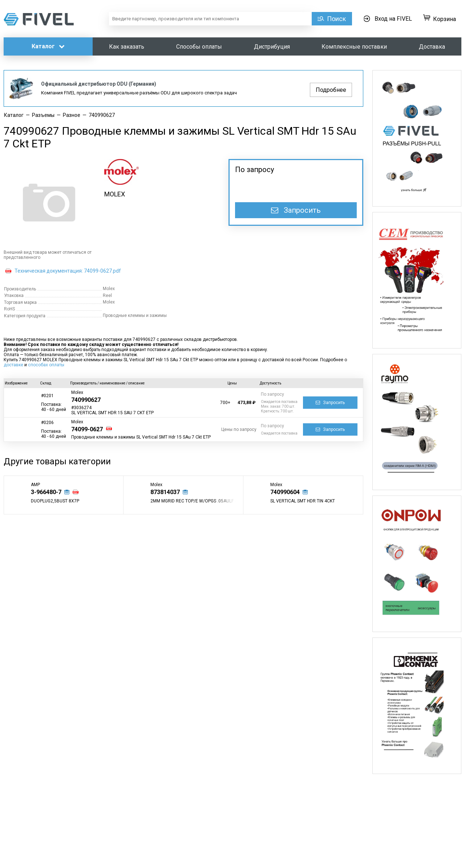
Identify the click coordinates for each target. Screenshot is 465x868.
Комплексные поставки (354, 47)
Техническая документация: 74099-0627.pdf (68, 271)
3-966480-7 (46, 492)
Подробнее (331, 90)
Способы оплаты (199, 47)
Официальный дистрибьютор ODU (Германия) (99, 84)
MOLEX (115, 194)
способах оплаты (46, 365)
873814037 (165, 492)
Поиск (336, 19)
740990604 (285, 492)
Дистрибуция (272, 47)
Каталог (48, 46)
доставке (13, 365)
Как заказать (127, 47)
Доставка (432, 47)
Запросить (296, 210)
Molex (77, 392)
